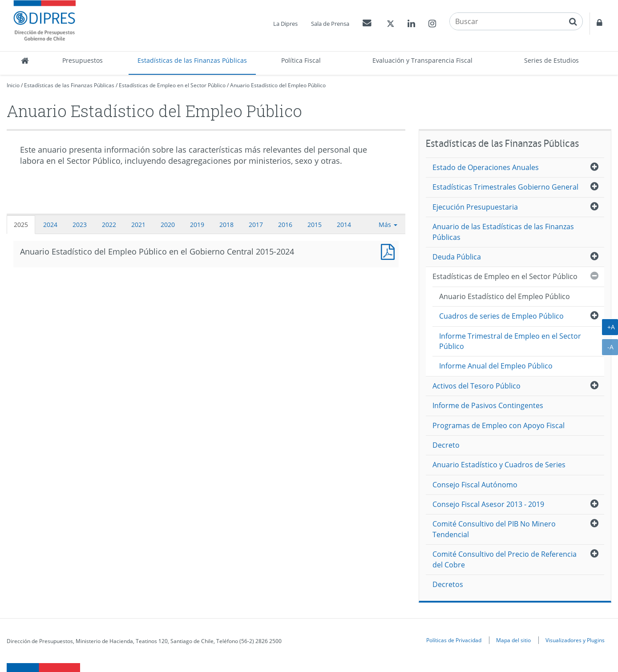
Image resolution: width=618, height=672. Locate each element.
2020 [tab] (168, 225)
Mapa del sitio (513, 640)
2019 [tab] (197, 225)
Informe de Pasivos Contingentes (488, 405)
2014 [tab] (344, 225)
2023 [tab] (80, 225)
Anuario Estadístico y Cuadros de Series (499, 465)
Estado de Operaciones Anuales (486, 167)
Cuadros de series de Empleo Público (501, 316)
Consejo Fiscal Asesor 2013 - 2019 (488, 504)
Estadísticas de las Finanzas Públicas (192, 60)
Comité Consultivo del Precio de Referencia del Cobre (505, 559)
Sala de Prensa (330, 24)
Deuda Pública (457, 257)
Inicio (13, 85)
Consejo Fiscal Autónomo (475, 485)
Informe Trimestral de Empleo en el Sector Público (510, 341)
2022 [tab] (109, 225)
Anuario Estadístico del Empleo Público (278, 85)
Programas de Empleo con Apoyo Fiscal (499, 425)
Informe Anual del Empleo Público (496, 366)
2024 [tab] (50, 225)
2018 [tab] (226, 225)
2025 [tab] (21, 225)
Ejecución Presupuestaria (475, 207)
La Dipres (285, 24)
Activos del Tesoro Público (477, 386)
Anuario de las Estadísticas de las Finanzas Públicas (503, 232)
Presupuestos (83, 60)
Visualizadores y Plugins (575, 640)
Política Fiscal (301, 60)
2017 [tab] (256, 225)
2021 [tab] (138, 225)
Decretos (448, 584)
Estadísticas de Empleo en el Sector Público (172, 85)
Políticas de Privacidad (454, 640)
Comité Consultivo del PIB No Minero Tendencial (494, 529)
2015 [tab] (315, 225)
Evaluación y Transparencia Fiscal (422, 60)
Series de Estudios (551, 60)
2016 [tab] (285, 225)
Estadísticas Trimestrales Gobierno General (505, 187)
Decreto (446, 445)
